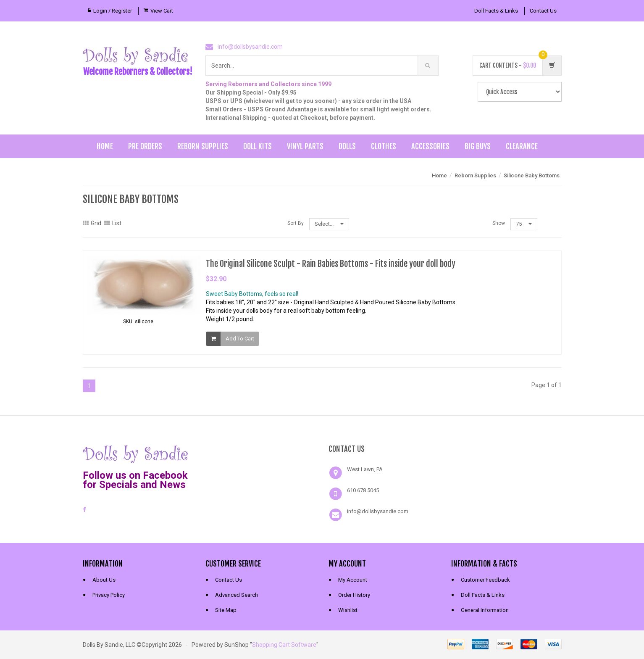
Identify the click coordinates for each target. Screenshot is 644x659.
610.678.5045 (363, 490)
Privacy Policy (109, 595)
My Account (353, 580)
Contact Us (543, 11)
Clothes (384, 146)
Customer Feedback (485, 580)
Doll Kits (258, 146)
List (113, 223)
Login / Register (113, 11)
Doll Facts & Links (496, 11)
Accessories (430, 146)
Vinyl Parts (305, 146)
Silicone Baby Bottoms (532, 175)
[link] (260, 453)
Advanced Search (237, 595)
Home (105, 146)
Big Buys (478, 146)
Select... (329, 224)
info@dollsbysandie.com (250, 47)
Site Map (226, 610)
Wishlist (348, 610)
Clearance (522, 146)
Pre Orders (145, 146)
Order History (354, 595)
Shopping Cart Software (284, 645)
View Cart (162, 11)
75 (524, 224)
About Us (104, 580)
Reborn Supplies (203, 146)
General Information (485, 610)
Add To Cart (240, 339)
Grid (92, 223)
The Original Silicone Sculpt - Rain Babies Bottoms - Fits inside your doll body (331, 264)
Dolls (347, 146)
